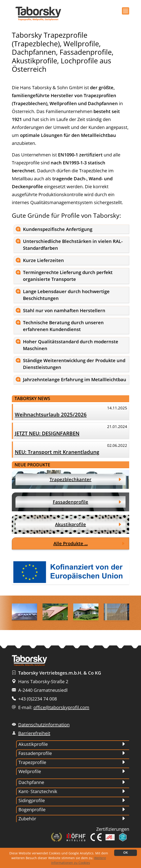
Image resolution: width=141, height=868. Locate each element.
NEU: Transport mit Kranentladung (57, 452)
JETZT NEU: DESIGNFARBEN (47, 433)
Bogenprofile (32, 810)
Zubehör (27, 819)
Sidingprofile (32, 800)
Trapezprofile (32, 762)
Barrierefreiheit (34, 733)
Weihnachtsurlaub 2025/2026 (51, 414)
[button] (126, 11)
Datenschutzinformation (44, 725)
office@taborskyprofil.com (61, 707)
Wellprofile (30, 771)
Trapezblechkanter (70, 479)
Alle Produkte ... (71, 543)
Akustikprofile (70, 524)
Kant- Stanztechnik (38, 791)
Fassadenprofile (70, 502)
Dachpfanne (31, 782)
